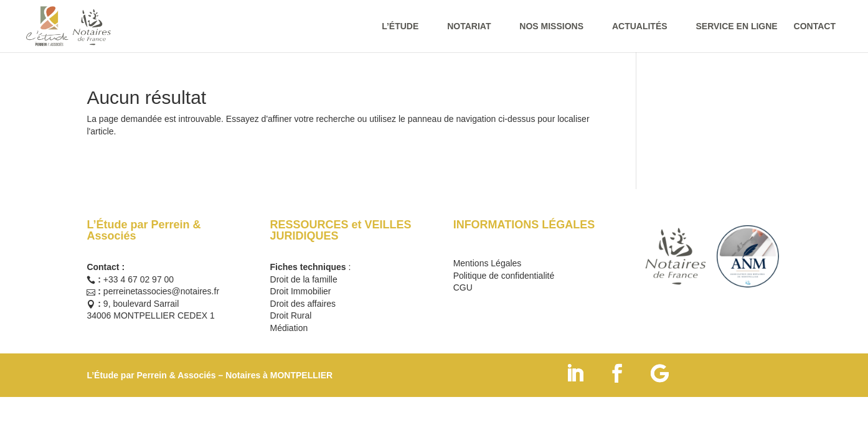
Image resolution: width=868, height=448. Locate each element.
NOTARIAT (469, 26)
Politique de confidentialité (504, 276)
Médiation (289, 328)
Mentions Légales (488, 263)
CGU (463, 287)
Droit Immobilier (301, 291)
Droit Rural (291, 315)
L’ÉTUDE (400, 26)
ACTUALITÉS (640, 26)
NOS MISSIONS (551, 26)
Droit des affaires (303, 304)
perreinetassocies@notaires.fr (161, 291)
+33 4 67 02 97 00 (139, 279)
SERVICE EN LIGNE (736, 26)
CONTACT (815, 26)
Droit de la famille (304, 279)
